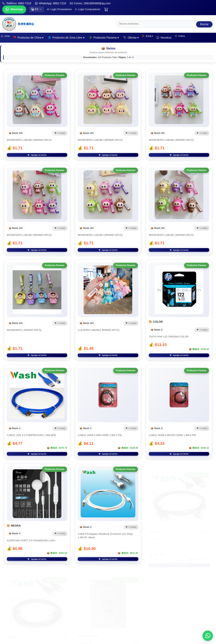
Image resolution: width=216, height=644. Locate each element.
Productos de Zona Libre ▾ (72, 38)
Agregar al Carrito (37, 159)
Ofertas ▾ (136, 38)
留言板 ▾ (156, 38)
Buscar (204, 23)
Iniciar (8, 38)
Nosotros (176, 38)
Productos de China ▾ (34, 38)
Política (195, 38)
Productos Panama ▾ (109, 38)
